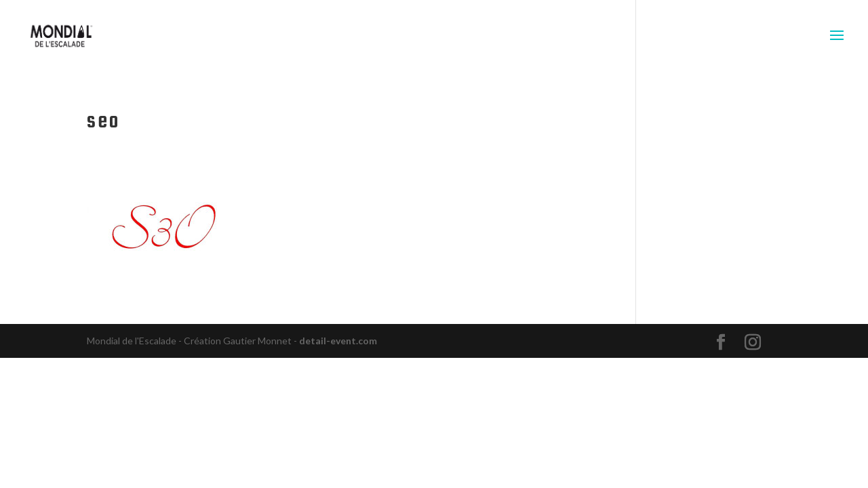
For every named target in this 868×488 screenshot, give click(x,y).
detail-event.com (338, 341)
